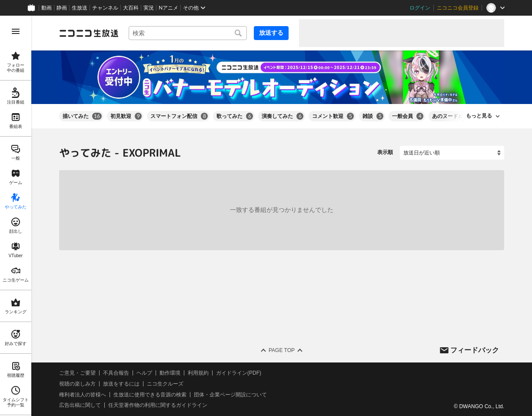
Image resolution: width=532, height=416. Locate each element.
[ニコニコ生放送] (89, 33)
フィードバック (475, 350)
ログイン (420, 8)
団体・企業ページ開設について (230, 394)
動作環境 (170, 373)
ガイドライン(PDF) (239, 373)
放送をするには (121, 384)
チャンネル (105, 8)
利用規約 (198, 373)
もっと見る (479, 116)
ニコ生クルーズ (165, 384)
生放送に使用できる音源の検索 (150, 394)
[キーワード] (188, 33)
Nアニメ (168, 8)
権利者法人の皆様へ (83, 394)
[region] (16, 216)
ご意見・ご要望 (77, 373)
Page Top (282, 350)
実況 (149, 8)
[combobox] (188, 33)
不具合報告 (116, 373)
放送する (271, 33)
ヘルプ (144, 373)
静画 (62, 8)
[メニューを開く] (16, 31)
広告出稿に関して (80, 405)
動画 (47, 8)
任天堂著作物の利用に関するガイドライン (158, 405)
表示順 (385, 152)
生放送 (80, 8)
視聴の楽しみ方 (77, 384)
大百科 (131, 8)
